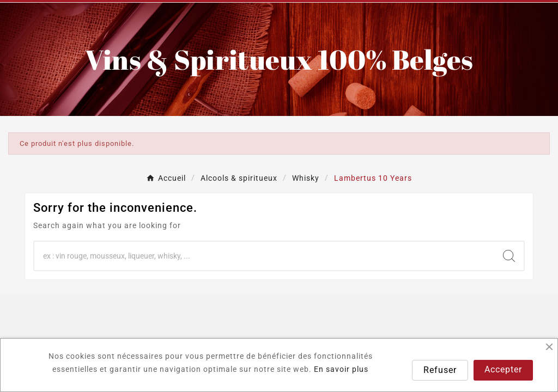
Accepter (503, 369)
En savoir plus (341, 369)
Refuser (440, 370)
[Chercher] (264, 256)
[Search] (509, 256)
